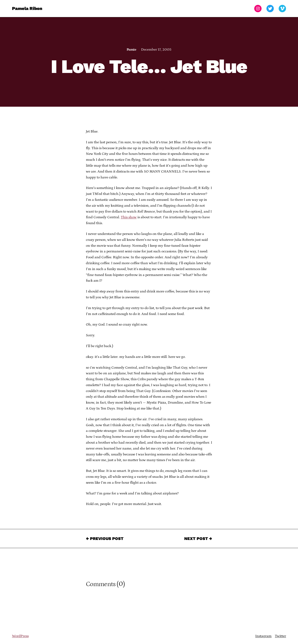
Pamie (131, 50)
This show (129, 217)
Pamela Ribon (27, 8)
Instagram (263, 636)
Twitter (280, 636)
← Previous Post (105, 539)
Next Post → (198, 539)
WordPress (20, 636)
